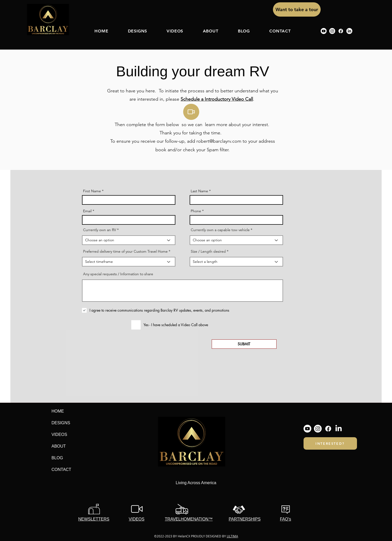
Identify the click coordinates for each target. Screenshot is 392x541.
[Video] (191, 112)
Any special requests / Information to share (118, 274)
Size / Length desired (208, 251)
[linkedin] (349, 31)
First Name (92, 191)
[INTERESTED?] (330, 443)
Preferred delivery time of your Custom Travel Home (125, 251)
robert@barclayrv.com (219, 141)
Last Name (199, 191)
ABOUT (59, 446)
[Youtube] (324, 31)
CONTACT (61, 470)
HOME (58, 411)
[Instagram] (332, 31)
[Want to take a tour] (297, 9)
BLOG (57, 458)
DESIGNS (61, 423)
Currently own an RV (99, 230)
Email (87, 211)
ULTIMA (232, 536)
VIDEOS (59, 434)
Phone (196, 211)
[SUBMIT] (244, 344)
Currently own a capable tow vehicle (220, 230)
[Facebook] (341, 31)
